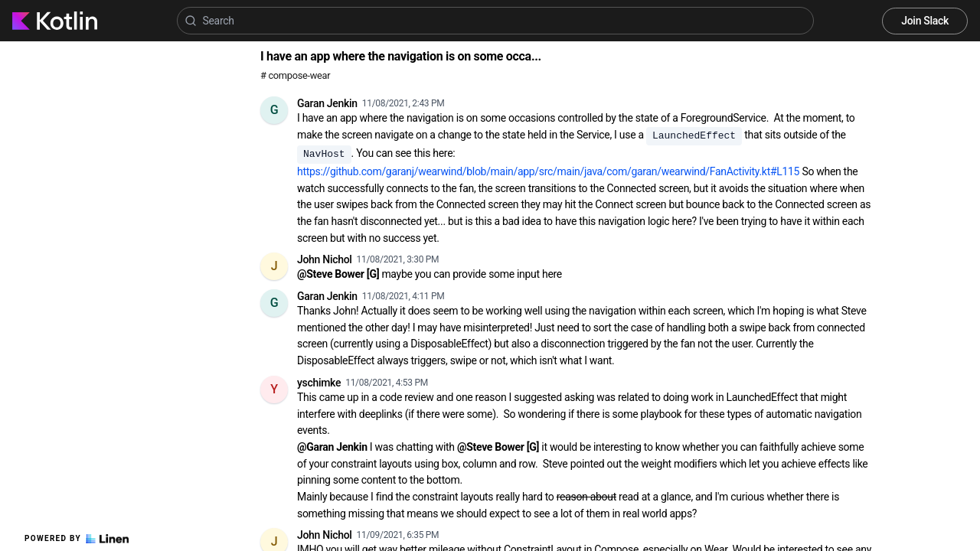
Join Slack (925, 21)
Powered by (77, 539)
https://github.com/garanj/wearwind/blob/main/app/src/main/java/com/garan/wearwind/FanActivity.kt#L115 (548, 171)
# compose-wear (295, 75)
